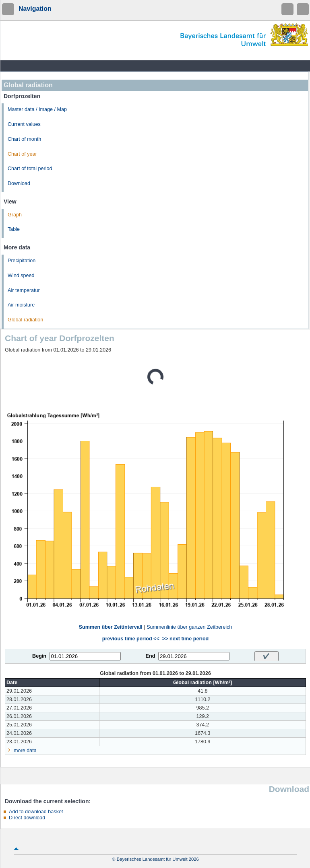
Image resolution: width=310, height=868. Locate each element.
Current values (24, 124)
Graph (15, 215)
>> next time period (185, 639)
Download (19, 183)
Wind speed (21, 276)
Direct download (27, 818)
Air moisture (21, 305)
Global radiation (25, 320)
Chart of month (24, 139)
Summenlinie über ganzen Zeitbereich (189, 627)
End (151, 656)
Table (14, 229)
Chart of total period (30, 169)
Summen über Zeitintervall (111, 627)
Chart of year (22, 154)
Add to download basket (36, 812)
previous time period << (131, 639)
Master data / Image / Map (37, 109)
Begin (39, 656)
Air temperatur (24, 290)
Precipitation (22, 261)
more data (25, 751)
